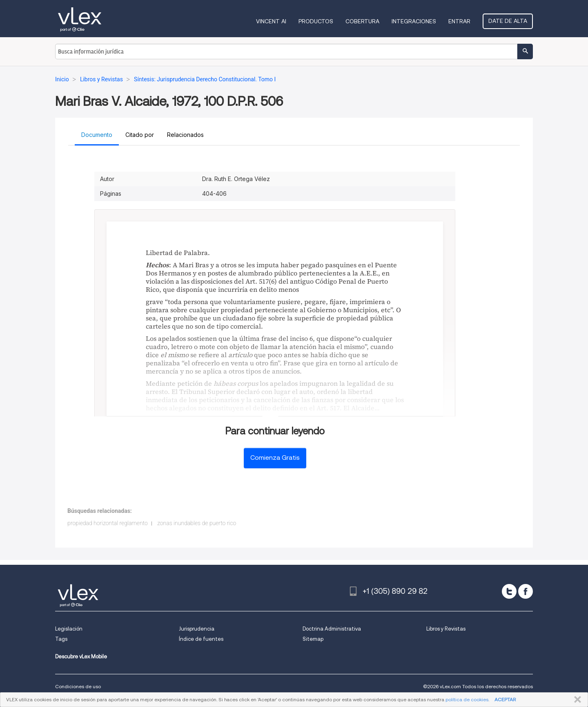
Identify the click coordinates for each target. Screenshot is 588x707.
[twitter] (509, 591)
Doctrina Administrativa (332, 629)
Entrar (459, 21)
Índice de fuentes (201, 639)
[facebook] (526, 591)
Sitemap (313, 639)
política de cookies (467, 699)
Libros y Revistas (446, 629)
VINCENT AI (271, 21)
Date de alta (508, 21)
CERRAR (576, 700)
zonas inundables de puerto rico (197, 523)
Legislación (69, 629)
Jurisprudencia (197, 629)
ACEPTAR (505, 699)
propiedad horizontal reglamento (108, 523)
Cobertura (362, 21)
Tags (61, 639)
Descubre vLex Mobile (81, 657)
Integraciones (414, 21)
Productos (316, 21)
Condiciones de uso (78, 686)
